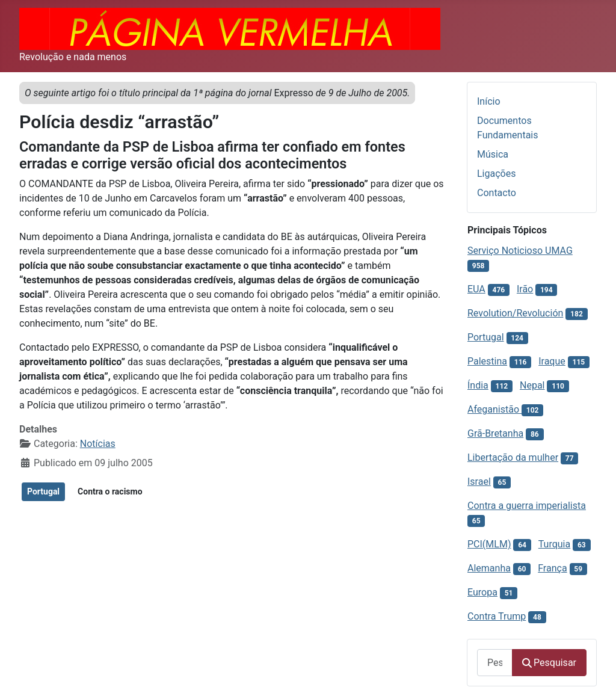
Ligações (496, 174)
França (552, 568)
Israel (479, 482)
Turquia (554, 544)
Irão (525, 289)
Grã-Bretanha (495, 433)
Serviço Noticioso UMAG (520, 251)
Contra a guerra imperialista (527, 506)
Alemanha (489, 568)
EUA (476, 289)
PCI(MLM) (489, 544)
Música (493, 154)
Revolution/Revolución (515, 313)
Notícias (98, 444)
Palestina (487, 361)
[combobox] (495, 663)
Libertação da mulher (513, 457)
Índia (478, 385)
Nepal (532, 385)
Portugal (43, 491)
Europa (482, 592)
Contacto (497, 193)
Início (489, 101)
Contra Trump (497, 616)
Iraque (552, 361)
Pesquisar (549, 663)
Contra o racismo (110, 491)
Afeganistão (494, 409)
